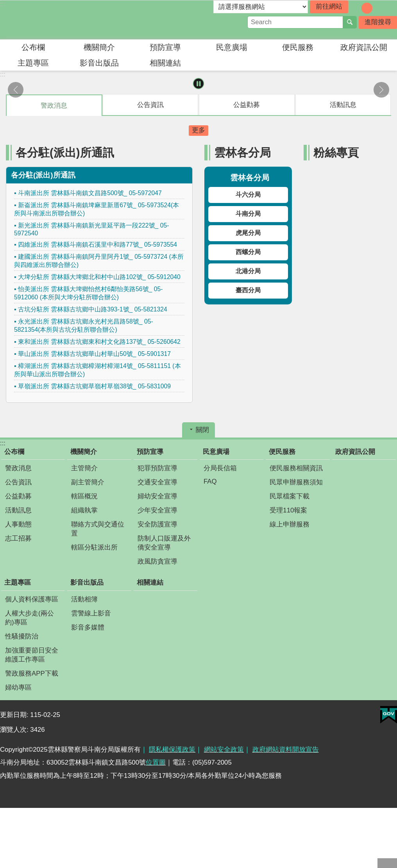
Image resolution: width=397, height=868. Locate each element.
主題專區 (33, 63)
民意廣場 (232, 47)
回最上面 (387, 863)
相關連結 (165, 63)
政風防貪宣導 (157, 561)
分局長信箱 (220, 468)
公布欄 (33, 47)
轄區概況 (84, 496)
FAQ (210, 481)
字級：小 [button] (356, 8)
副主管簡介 (88, 482)
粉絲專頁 (336, 152)
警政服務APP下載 (32, 673)
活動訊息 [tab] (343, 105)
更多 (198, 130)
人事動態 (18, 524)
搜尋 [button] (350, 22)
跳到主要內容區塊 (4, 4)
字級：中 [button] (367, 8)
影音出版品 (99, 63)
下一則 (381, 90)
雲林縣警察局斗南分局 (68, 20)
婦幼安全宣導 (157, 496)
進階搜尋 (378, 22)
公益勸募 (18, 496)
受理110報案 (288, 510)
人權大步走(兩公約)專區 (30, 618)
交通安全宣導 (157, 482)
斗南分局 (248, 214)
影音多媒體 (88, 627)
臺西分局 (248, 290)
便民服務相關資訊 (296, 468)
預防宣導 (165, 47)
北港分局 (248, 271)
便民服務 (298, 47)
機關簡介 (99, 47)
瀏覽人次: (15, 730)
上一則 (16, 90)
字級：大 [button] (378, 8)
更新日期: (15, 715)
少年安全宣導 (157, 510)
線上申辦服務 (290, 524)
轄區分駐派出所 (94, 547)
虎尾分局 (248, 233)
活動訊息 (18, 510)
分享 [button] (391, 7)
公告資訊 (18, 482)
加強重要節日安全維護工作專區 (32, 655)
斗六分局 (248, 195)
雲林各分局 (242, 152)
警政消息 (18, 468)
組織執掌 (84, 510)
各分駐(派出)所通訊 (65, 152)
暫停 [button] (199, 84)
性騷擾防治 (22, 636)
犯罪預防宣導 (157, 468)
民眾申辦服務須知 (296, 482)
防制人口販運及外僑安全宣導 (164, 543)
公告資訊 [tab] (150, 105)
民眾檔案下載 (290, 496)
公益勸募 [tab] (247, 105)
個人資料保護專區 (32, 599)
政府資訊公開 (364, 47)
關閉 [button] (202, 430)
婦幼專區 (18, 687)
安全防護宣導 (157, 524)
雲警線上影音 (91, 613)
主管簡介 (84, 468)
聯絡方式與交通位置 (98, 529)
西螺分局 (248, 252)
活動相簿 (84, 599)
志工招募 (18, 538)
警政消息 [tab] (54, 106)
